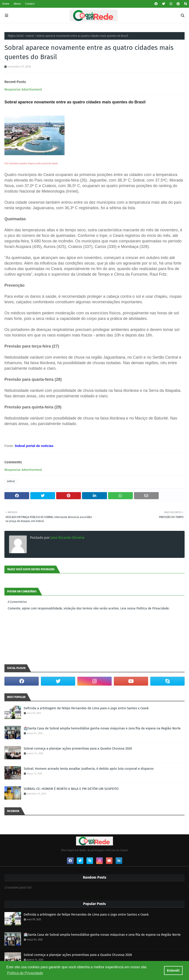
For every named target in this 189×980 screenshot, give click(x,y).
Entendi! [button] (173, 970)
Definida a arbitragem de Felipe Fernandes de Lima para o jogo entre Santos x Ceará (86, 708)
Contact (30, 4)
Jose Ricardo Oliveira (67, 538)
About (17, 4)
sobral (30, 36)
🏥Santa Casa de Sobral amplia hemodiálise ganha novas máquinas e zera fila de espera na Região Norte (102, 728)
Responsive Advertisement (23, 90)
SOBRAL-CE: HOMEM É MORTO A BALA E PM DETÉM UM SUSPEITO (71, 789)
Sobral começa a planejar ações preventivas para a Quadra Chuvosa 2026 (78, 748)
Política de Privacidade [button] (25, 973)
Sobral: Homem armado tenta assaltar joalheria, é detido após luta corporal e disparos (89, 769)
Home (6, 4)
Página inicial (16, 36)
